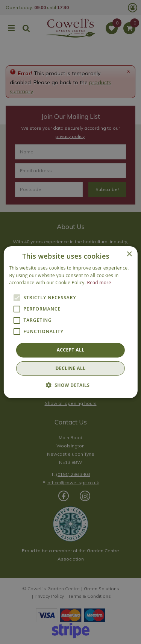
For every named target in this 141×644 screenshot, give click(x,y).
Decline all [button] (71, 368)
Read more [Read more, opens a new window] (99, 283)
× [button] (129, 254)
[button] (71, 385)
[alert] (70, 322)
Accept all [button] (71, 350)
